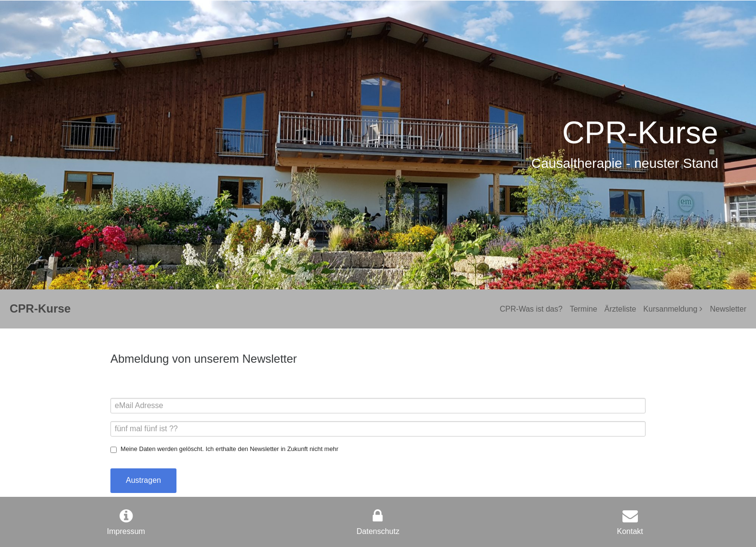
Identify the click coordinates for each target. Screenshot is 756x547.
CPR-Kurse (40, 308)
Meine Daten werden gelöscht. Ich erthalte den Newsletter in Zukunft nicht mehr (229, 449)
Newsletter (728, 309)
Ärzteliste (621, 309)
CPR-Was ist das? (531, 309)
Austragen (143, 480)
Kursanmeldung (670, 309)
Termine (584, 309)
